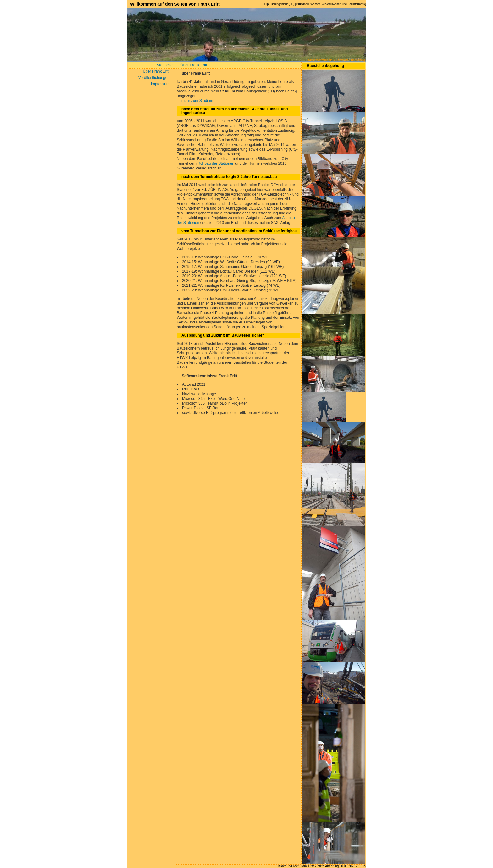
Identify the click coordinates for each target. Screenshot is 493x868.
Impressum (160, 84)
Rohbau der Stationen (216, 163)
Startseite (165, 65)
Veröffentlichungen (154, 78)
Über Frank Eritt (156, 71)
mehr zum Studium (197, 101)
